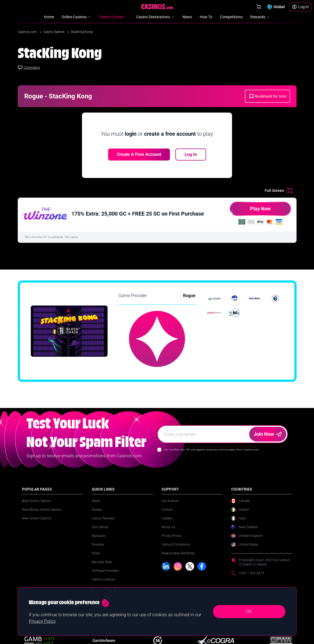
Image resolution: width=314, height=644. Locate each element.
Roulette (98, 545)
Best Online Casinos (36, 501)
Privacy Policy (171, 536)
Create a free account (139, 154)
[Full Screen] (278, 191)
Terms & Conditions (176, 545)
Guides (97, 510)
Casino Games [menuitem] (114, 17)
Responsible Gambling (178, 553)
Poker (96, 553)
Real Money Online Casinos (42, 510)
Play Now (250, 211)
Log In (191, 154)
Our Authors (170, 501)
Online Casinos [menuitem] (77, 17)
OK (249, 611)
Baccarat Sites (102, 562)
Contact (167, 510)
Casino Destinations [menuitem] (156, 17)
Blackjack (98, 536)
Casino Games (54, 32)
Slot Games (100, 527)
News (96, 501)
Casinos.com (28, 32)
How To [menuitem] (206, 17)
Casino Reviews (103, 518)
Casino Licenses (103, 579)
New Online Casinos (37, 518)
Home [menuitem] (49, 17)
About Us (168, 527)
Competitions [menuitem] (231, 17)
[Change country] (276, 7)
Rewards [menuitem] (260, 17)
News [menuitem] (187, 17)
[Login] (300, 7)
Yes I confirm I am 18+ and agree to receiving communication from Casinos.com (211, 450)
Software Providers (105, 571)
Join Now (268, 434)
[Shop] (259, 7)
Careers (167, 518)
